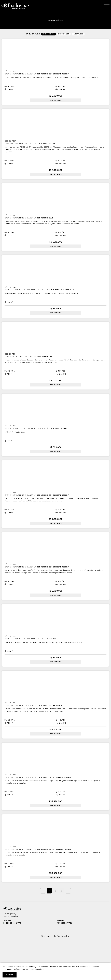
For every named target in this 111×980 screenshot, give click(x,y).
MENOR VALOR (64, 34)
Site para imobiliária (56, 936)
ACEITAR (10, 975)
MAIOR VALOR (78, 34)
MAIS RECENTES (48, 34)
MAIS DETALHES (56, 100)
